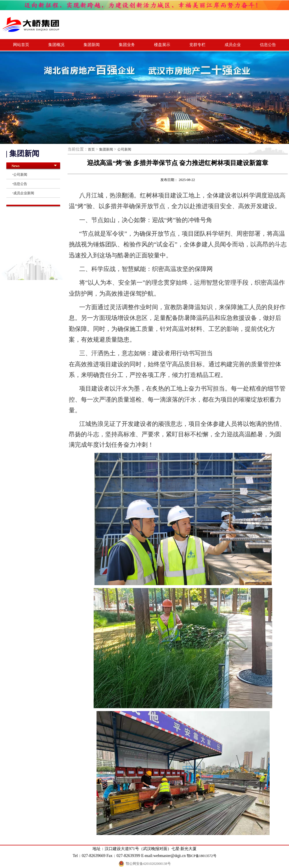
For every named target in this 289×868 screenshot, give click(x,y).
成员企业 (233, 45)
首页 (91, 149)
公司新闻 (20, 175)
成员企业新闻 (24, 193)
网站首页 (21, 45)
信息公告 (268, 45)
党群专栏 (197, 45)
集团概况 (56, 45)
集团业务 (127, 45)
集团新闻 (92, 45)
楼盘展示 (162, 45)
